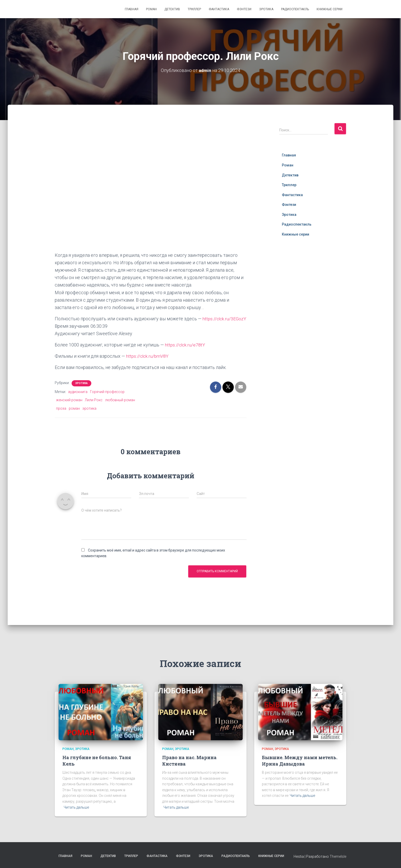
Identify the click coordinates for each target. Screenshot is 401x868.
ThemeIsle (338, 856)
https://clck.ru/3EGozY (77, 326)
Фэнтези (244, 9)
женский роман (69, 407)
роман (74, 416)
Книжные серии (330, 9)
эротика (89, 416)
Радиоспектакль (295, 9)
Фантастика (219, 9)
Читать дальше (76, 807)
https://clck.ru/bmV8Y (148, 363)
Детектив (172, 9)
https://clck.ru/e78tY (185, 352)
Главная (132, 9)
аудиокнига (78, 399)
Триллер (194, 9)
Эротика (266, 9)
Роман (151, 9)
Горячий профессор (107, 399)
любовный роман (120, 407)
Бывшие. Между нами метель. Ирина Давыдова (300, 761)
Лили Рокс (94, 407)
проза (61, 416)
